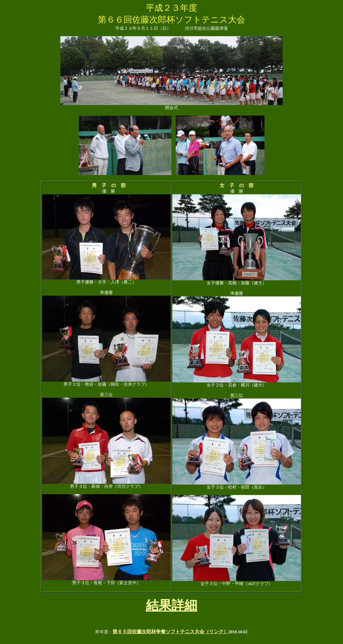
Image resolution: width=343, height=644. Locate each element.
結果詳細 (171, 605)
